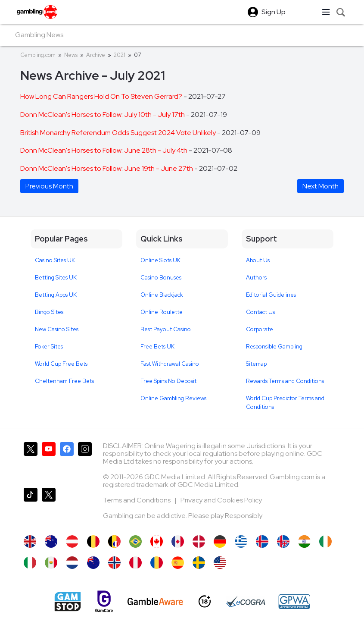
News (71, 55)
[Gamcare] (104, 601)
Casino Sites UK (55, 260)
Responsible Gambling (274, 347)
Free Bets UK (157, 347)
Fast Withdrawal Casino (170, 364)
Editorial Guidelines (271, 295)
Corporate (260, 329)
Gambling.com (38, 55)
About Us (258, 260)
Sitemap (256, 364)
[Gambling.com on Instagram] (85, 461)
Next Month (320, 186)
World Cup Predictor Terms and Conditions (285, 403)
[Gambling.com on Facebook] (67, 461)
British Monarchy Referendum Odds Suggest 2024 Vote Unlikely (119, 133)
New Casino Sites (57, 329)
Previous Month (49, 186)
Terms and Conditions (137, 500)
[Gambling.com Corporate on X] (49, 507)
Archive (96, 55)
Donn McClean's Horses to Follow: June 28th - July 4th (104, 150)
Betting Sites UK (56, 278)
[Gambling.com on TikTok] (31, 507)
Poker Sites (49, 347)
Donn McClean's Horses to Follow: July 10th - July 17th (103, 115)
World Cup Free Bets (61, 364)
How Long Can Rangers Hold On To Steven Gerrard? (102, 96)
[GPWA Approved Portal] (294, 602)
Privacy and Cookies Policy (221, 500)
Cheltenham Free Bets (64, 381)
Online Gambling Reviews (173, 398)
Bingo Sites (49, 312)
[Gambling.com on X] (31, 461)
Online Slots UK (160, 260)
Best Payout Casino (166, 329)
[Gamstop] (68, 602)
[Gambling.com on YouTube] (49, 461)
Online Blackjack (162, 295)
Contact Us (260, 312)
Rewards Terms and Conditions (285, 381)
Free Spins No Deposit (168, 381)
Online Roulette (162, 312)
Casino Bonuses (161, 278)
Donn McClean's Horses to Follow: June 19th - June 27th (107, 168)
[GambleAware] (155, 601)
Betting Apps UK (56, 295)
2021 (120, 55)
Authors (256, 278)
